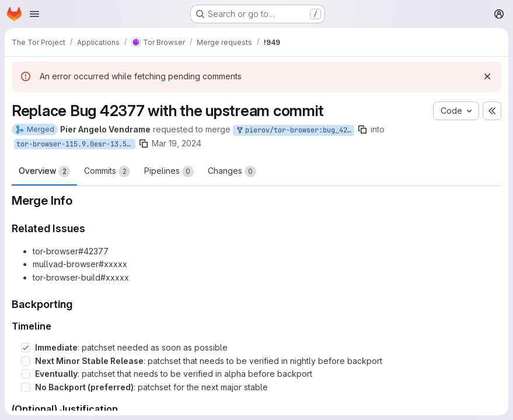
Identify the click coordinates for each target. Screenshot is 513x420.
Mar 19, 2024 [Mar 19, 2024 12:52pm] (177, 143)
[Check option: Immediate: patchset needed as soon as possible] (26, 348)
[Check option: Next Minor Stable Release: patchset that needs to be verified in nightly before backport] (26, 361)
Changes (232, 171)
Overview (44, 171)
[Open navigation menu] (34, 14)
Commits (107, 171)
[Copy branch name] (362, 129)
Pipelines (169, 171)
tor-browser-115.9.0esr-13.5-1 (76, 144)
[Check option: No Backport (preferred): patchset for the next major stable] (26, 387)
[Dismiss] (487, 76)
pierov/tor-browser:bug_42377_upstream (295, 130)
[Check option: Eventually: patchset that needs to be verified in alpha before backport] (26, 374)
